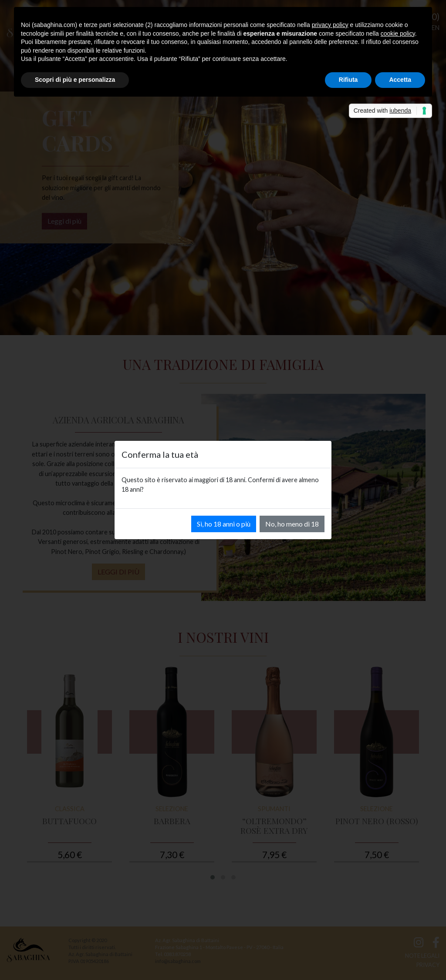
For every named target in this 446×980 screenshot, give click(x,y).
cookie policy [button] (398, 34)
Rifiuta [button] (348, 80)
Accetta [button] (400, 80)
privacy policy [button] (330, 25)
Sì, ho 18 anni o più (224, 524)
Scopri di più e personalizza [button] (75, 80)
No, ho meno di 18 (292, 524)
